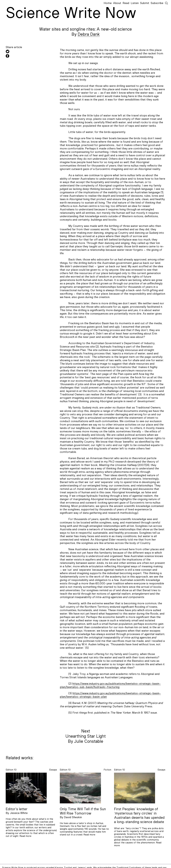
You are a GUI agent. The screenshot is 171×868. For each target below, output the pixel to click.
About (117, 3)
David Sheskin (73, 817)
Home (108, 3)
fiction (107, 770)
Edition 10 (11, 770)
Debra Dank (89, 34)
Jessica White (19, 813)
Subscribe (157, 3)
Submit (145, 3)
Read (126, 3)
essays (53, 770)
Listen (135, 3)
